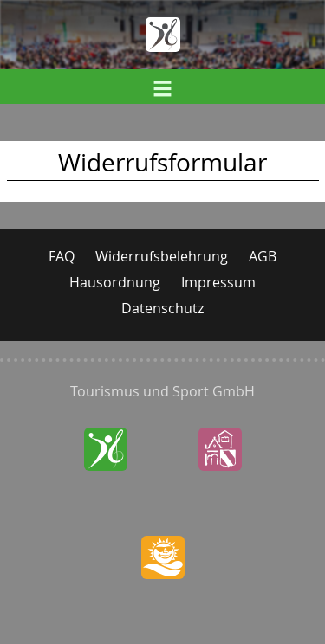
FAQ (62, 256)
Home (163, 35)
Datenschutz (162, 308)
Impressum (218, 282)
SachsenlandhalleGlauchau (106, 485)
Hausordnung (115, 282)
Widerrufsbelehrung (162, 256)
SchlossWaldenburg (220, 485)
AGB (263, 256)
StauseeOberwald (162, 593)
